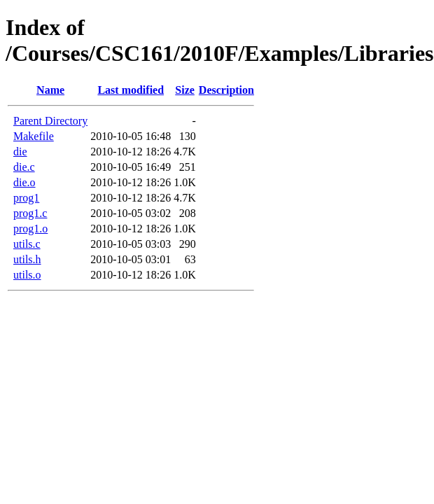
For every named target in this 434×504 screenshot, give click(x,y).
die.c (24, 167)
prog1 (26, 198)
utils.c (27, 244)
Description (226, 90)
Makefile (34, 136)
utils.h (27, 259)
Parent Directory (50, 121)
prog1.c (30, 213)
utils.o (27, 275)
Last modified (131, 90)
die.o (24, 182)
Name (50, 90)
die (20, 152)
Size (185, 90)
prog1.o (30, 229)
